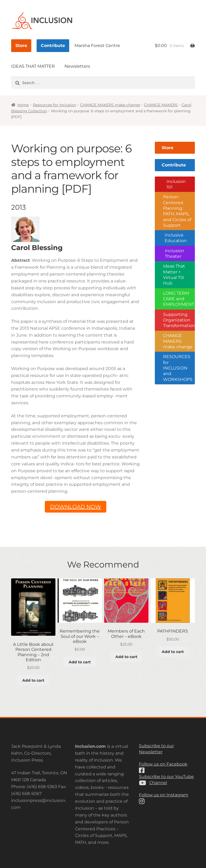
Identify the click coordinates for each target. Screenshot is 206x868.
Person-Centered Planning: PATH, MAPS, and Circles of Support (177, 211)
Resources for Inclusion (54, 105)
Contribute (53, 46)
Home (23, 105)
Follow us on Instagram (164, 795)
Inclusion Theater (175, 253)
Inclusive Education (176, 238)
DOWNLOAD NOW (76, 507)
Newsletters (77, 66)
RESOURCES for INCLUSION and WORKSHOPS (178, 368)
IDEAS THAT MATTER (33, 66)
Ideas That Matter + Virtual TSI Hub (174, 275)
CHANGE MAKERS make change (110, 105)
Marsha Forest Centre (97, 46)
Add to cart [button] (33, 680)
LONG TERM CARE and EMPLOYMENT (179, 299)
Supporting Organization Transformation (179, 320)
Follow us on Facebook (163, 764)
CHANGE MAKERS (161, 105)
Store (21, 46)
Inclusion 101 (176, 184)
